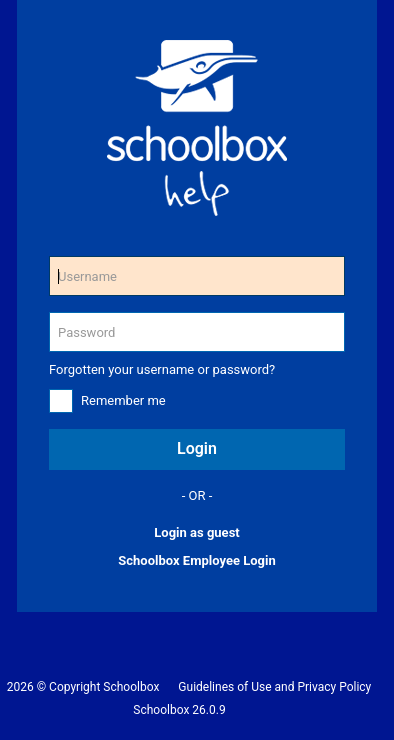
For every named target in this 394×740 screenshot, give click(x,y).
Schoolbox (131, 687)
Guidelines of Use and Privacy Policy (274, 687)
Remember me (123, 400)
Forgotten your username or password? (162, 369)
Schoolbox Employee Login (196, 560)
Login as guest (196, 532)
